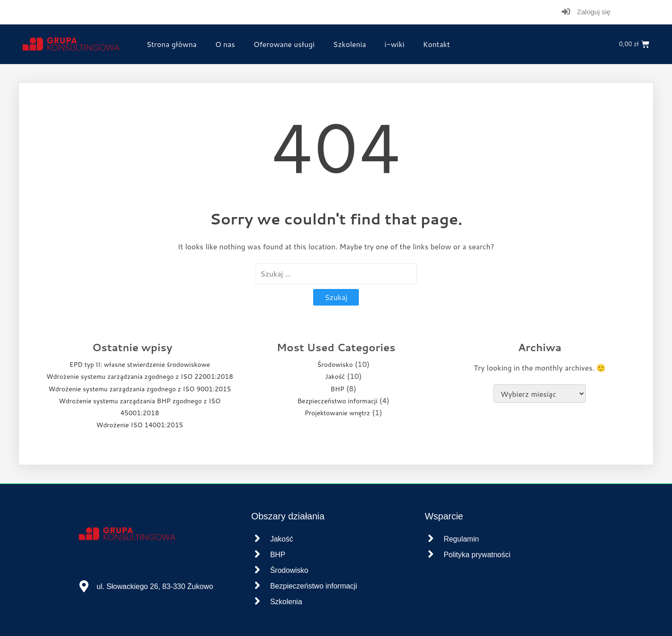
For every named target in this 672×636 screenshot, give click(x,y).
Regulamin (461, 539)
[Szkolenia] (257, 602)
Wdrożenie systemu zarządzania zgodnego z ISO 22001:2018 (140, 377)
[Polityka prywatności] (431, 555)
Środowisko (335, 365)
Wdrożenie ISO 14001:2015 (140, 425)
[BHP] (257, 555)
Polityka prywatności (477, 555)
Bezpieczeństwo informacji (338, 401)
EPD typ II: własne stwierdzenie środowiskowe (140, 365)
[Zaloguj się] (566, 12)
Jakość (335, 377)
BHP (338, 389)
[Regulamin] (431, 539)
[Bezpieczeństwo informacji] (257, 586)
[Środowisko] (257, 570)
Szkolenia (286, 602)
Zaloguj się (594, 12)
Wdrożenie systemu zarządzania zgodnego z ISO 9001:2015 (140, 389)
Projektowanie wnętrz (337, 413)
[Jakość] (257, 539)
